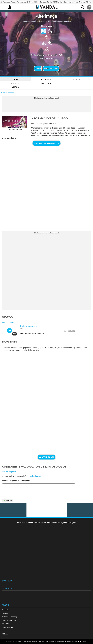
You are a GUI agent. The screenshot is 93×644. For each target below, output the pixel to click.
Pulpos (13, 2)
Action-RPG (36, 22)
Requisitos (46, 79)
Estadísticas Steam (51, 68)
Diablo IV (30, 2)
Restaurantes (21, 2)
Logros (38, 68)
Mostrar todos (46, 457)
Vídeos (15, 87)
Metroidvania (66, 22)
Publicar (8, 501)
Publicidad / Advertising (9, 617)
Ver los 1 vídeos (9, 323)
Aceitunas (6, 2)
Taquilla (50, 2)
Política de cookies (8, 627)
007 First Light (58, 2)
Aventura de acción (50, 22)
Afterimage (46, 16)
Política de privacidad (9, 620)
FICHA (15, 79)
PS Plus (89, 2)
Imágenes (46, 83)
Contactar (5, 613)
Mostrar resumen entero (46, 143)
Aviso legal (5, 624)
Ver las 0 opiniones (10, 472)
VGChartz (5, 634)
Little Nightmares (40, 2)
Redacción (5, 610)
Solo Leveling (69, 2)
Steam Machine (80, 2)
